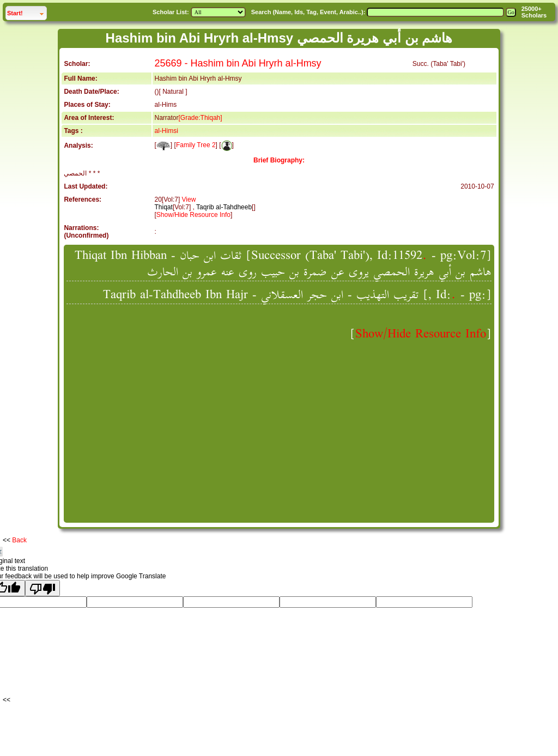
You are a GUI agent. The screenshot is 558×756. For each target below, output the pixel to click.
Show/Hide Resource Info (193, 215)
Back (19, 540)
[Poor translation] (43, 588)
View (189, 199)
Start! (15, 13)
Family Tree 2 (196, 145)
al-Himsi (166, 131)
